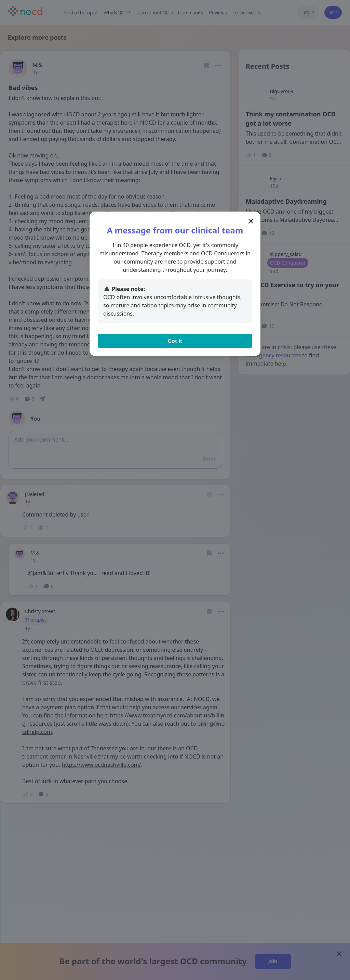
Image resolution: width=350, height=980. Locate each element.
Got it (175, 341)
